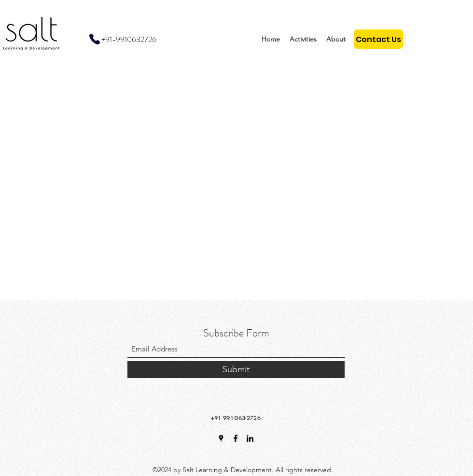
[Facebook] (236, 438)
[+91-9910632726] (122, 39)
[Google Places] (221, 438)
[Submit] (236, 370)
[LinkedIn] (250, 438)
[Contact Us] (378, 39)
